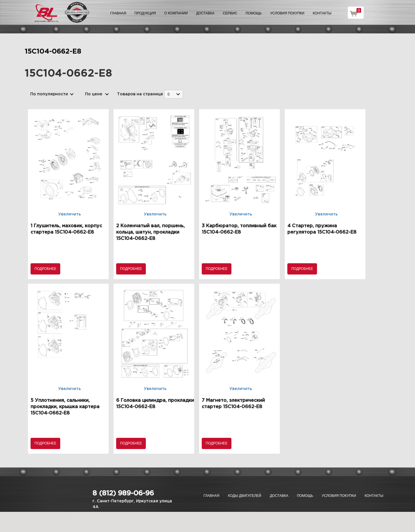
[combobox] (174, 94)
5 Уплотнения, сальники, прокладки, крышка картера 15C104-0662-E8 (65, 407)
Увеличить (70, 214)
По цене (94, 94)
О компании (176, 13)
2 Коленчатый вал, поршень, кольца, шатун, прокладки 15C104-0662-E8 (150, 232)
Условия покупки (287, 13)
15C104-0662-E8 (53, 52)
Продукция (145, 13)
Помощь (254, 13)
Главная (118, 13)
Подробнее (45, 269)
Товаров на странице (140, 94)
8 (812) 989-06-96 (123, 493)
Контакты (322, 13)
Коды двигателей (245, 496)
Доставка (205, 13)
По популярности (49, 94)
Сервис (230, 13)
